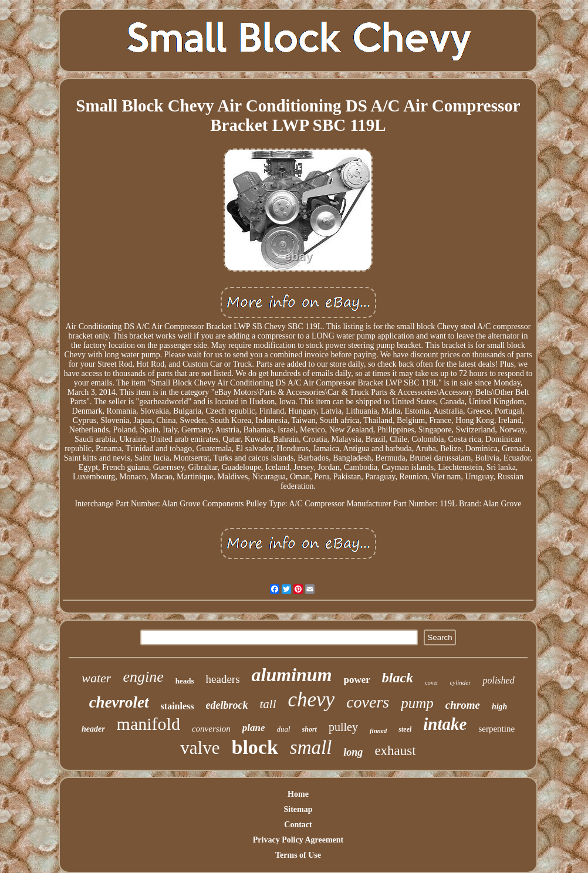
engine (143, 677)
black (398, 678)
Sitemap (298, 809)
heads (185, 681)
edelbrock (227, 705)
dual (283, 729)
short (310, 729)
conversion (211, 729)
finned (378, 730)
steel (405, 729)
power (357, 680)
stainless (178, 706)
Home (298, 794)
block (254, 747)
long (353, 752)
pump (417, 703)
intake (445, 724)
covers (368, 702)
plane (254, 728)
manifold (148, 724)
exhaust (395, 751)
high (499, 707)
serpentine (496, 729)
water (96, 678)
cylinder (460, 682)
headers (223, 679)
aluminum (292, 675)
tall (268, 704)
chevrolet (119, 702)
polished (498, 680)
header (93, 729)
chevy (312, 700)
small (311, 747)
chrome (463, 705)
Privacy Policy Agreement (298, 840)
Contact (298, 825)
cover (431, 683)
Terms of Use (298, 855)
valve (200, 748)
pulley (343, 727)
